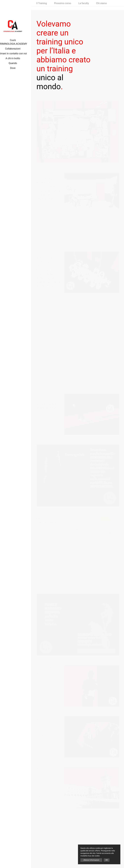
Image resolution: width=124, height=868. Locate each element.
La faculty (84, 7)
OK (107, 860)
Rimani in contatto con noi (16, 53)
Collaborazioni (16, 49)
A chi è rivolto (16, 58)
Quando (16, 63)
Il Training (42, 7)
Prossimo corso (62, 7)
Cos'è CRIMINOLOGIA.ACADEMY (16, 42)
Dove (16, 68)
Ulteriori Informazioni (91, 860)
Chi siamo (102, 7)
